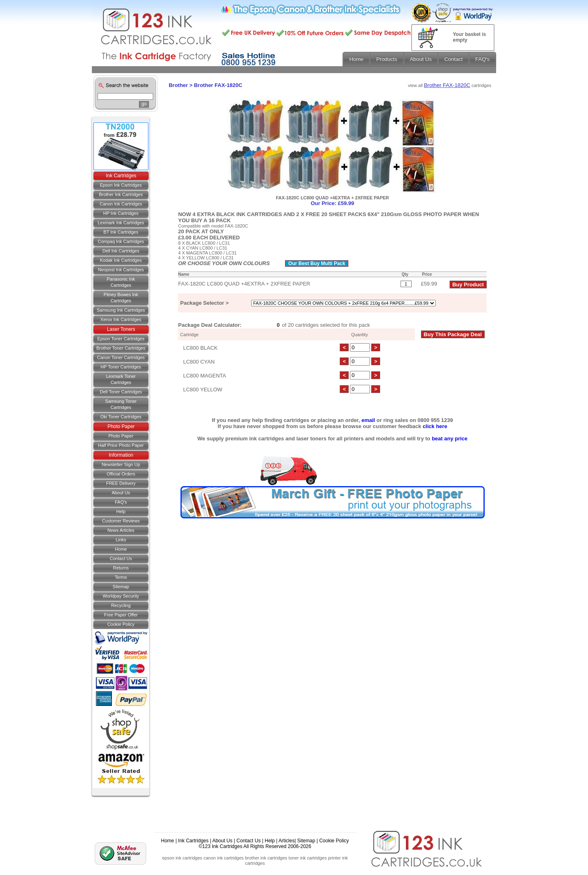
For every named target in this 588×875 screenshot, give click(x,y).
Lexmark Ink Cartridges (121, 223)
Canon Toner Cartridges (121, 357)
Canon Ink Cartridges (121, 204)
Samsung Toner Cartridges (121, 404)
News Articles (121, 530)
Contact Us (248, 841)
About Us (121, 493)
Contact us (121, 558)
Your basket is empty (469, 37)
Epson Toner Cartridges (121, 339)
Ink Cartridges (121, 176)
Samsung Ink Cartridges (121, 310)
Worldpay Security (121, 596)
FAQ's (121, 502)
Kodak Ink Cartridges (121, 260)
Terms (121, 577)
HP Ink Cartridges (121, 213)
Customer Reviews (121, 521)
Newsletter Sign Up (121, 464)
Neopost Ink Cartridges (121, 270)
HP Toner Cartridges (121, 367)
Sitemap (121, 587)
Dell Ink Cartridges (121, 251)
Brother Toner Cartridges (121, 348)
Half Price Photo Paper (121, 445)
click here (435, 426)
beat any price (449, 439)
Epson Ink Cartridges (121, 185)
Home (121, 549)
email (368, 420)
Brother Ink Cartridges (121, 194)
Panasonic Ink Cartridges (121, 282)
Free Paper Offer (121, 615)
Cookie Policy (121, 624)
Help (121, 511)
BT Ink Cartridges (121, 232)
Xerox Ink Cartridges (121, 319)
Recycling (121, 605)
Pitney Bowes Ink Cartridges (121, 298)
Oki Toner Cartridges (121, 417)
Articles (286, 841)
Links (121, 540)
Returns (121, 568)
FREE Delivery (121, 483)
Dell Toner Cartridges (121, 392)
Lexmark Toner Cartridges (121, 379)
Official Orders (121, 474)
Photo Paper (121, 426)
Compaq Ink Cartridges (121, 241)
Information (121, 455)
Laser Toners (121, 329)
